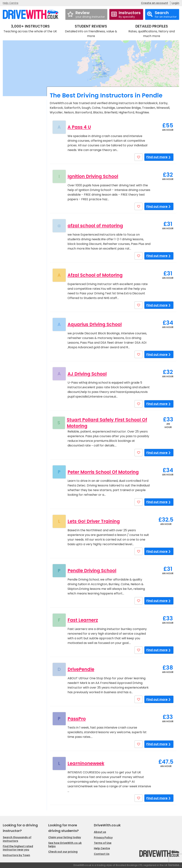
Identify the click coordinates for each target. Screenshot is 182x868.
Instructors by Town (16, 855)
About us (100, 832)
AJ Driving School (87, 374)
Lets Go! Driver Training (94, 521)
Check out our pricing (63, 852)
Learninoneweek (86, 763)
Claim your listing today (65, 837)
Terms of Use (103, 843)
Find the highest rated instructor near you (18, 848)
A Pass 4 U (79, 127)
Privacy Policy (103, 838)
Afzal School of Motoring (95, 275)
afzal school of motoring (95, 226)
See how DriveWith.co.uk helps (65, 845)
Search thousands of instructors (17, 839)
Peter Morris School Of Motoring (103, 472)
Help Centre (11, 3)
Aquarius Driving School (95, 324)
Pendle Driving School (92, 571)
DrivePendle (81, 669)
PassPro (77, 719)
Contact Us (102, 854)
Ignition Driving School (93, 176)
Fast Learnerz (83, 620)
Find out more (159, 157)
